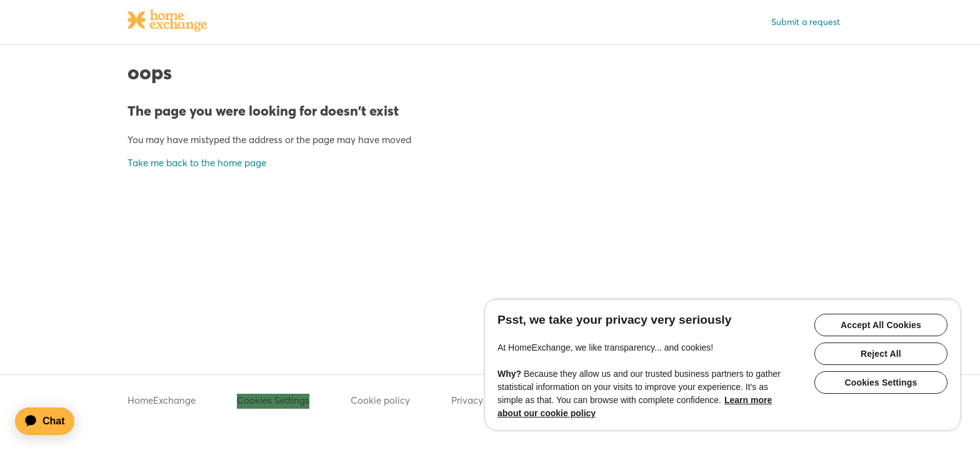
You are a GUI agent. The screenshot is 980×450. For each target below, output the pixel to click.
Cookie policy (380, 400)
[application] (51, 421)
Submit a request (806, 22)
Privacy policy (482, 400)
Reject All (881, 354)
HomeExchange (162, 400)
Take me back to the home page (197, 163)
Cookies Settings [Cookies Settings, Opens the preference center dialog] (881, 382)
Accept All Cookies (881, 325)
